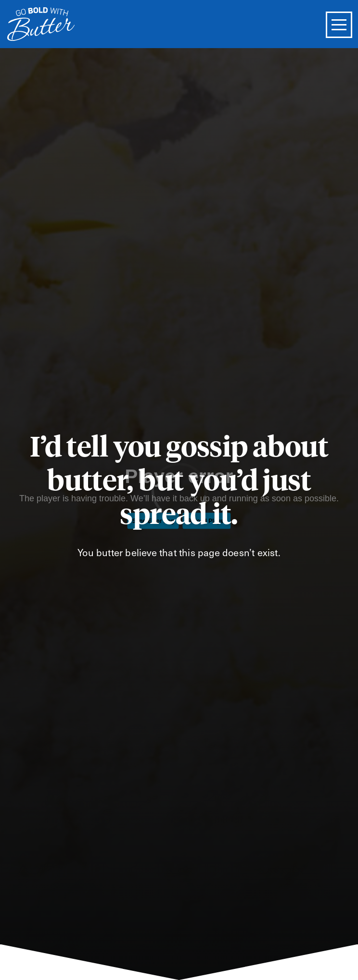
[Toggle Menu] (339, 25)
